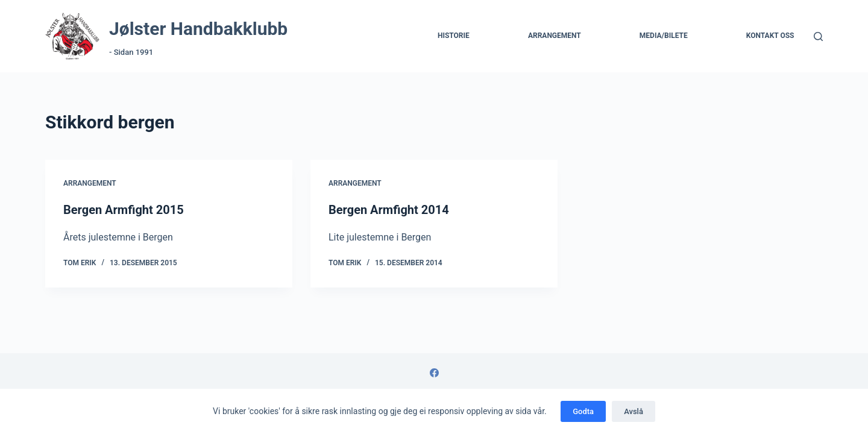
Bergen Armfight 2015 (124, 210)
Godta (583, 411)
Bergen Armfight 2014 (389, 210)
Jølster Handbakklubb (198, 29)
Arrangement (555, 36)
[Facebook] (434, 373)
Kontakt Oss (770, 36)
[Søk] (818, 36)
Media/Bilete (664, 36)
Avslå (634, 411)
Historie (454, 36)
